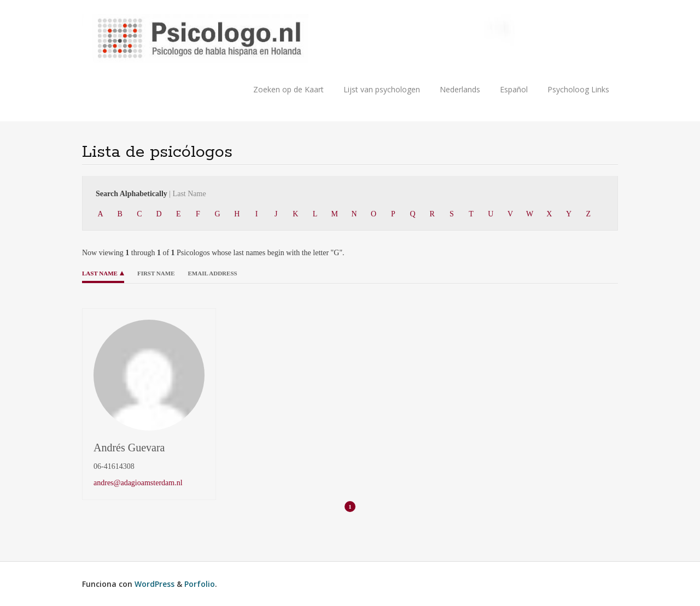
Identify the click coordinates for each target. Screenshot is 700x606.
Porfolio (200, 584)
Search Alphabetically (151, 194)
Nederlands (460, 89)
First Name (156, 273)
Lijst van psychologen (382, 89)
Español (514, 89)
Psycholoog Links (578, 89)
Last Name (100, 273)
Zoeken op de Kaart (288, 89)
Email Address (212, 273)
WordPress (154, 584)
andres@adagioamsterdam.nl (138, 483)
